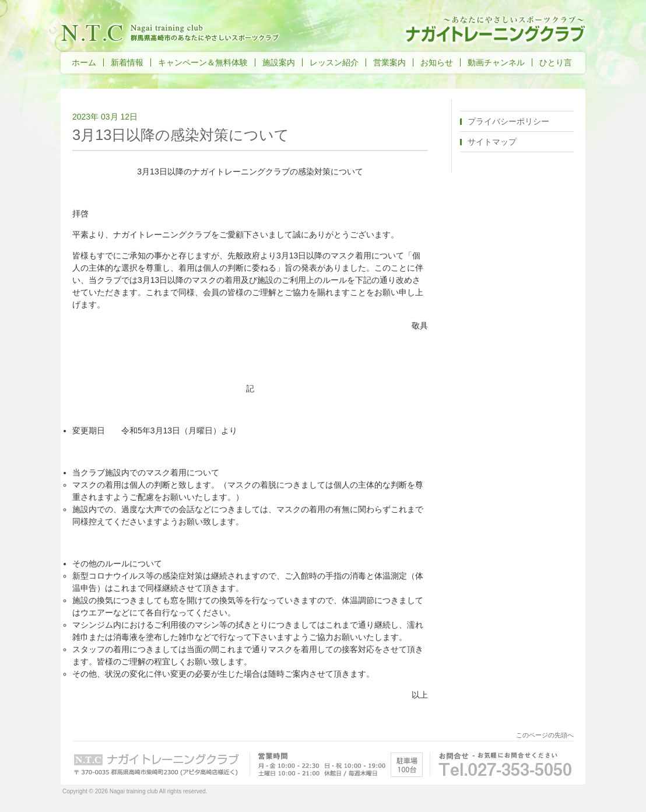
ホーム (84, 62)
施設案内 (279, 62)
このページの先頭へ (545, 735)
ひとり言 (556, 62)
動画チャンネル (496, 62)
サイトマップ (492, 142)
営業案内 (389, 62)
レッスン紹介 (334, 62)
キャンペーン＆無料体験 (203, 62)
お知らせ (437, 62)
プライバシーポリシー (508, 121)
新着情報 (127, 62)
